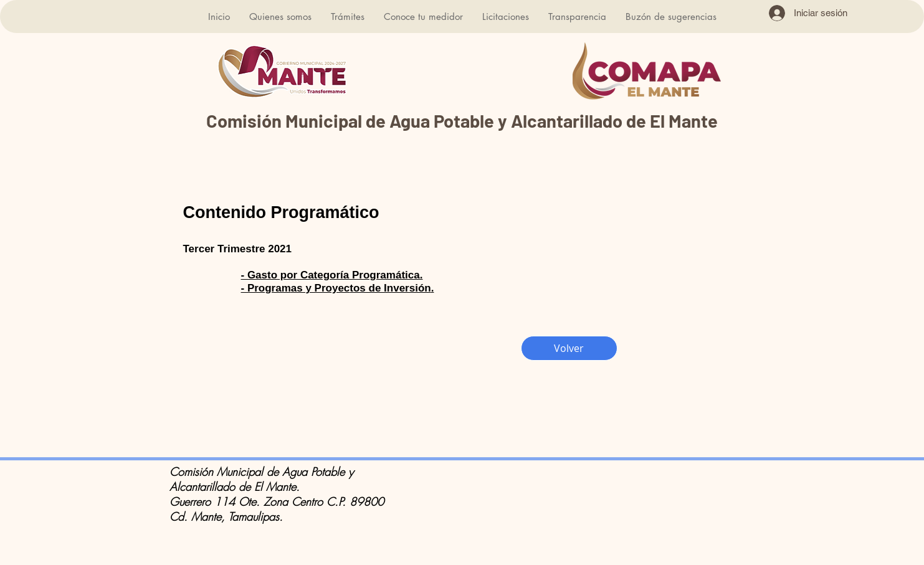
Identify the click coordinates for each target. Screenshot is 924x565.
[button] (280, 17)
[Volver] (569, 348)
